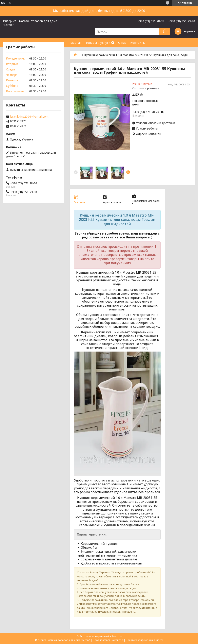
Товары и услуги (98, 43)
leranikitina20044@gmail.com (29, 117)
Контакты (138, 43)
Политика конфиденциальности (144, 640)
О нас (122, 43)
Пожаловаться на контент (108, 640)
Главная (76, 43)
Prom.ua (117, 636)
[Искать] (164, 31)
